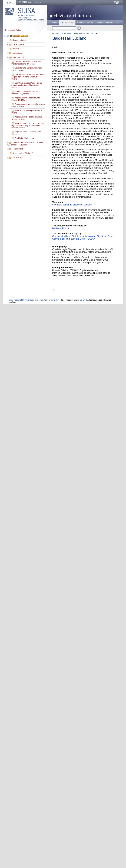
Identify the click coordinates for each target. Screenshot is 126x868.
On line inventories (104, 23)
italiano (31, 2)
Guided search (67, 33)
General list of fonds (84, 33)
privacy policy (53, 300)
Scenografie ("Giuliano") (23, 153)
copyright (19, 300)
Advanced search (85, 23)
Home (55, 23)
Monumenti (18, 149)
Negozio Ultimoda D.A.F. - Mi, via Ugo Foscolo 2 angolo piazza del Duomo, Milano (27, 126)
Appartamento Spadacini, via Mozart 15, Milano (26, 99)
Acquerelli (18, 157)
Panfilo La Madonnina (24, 138)
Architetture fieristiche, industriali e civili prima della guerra (25, 144)
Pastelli (16, 49)
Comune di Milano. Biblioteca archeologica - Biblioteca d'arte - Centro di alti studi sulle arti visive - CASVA (83, 237)
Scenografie (19, 44)
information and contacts (35, 300)
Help (118, 23)
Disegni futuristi (19, 40)
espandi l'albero (15, 30)
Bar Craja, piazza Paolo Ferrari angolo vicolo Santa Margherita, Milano (27, 85)
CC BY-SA (84, 300)
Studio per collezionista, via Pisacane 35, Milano (25, 93)
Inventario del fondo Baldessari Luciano (72, 205)
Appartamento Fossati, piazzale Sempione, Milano (27, 118)
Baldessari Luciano (20, 36)
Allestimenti (18, 53)
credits (10, 300)
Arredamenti (19, 57)
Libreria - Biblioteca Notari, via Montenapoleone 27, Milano (26, 63)
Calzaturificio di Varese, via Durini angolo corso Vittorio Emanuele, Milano (28, 77)
